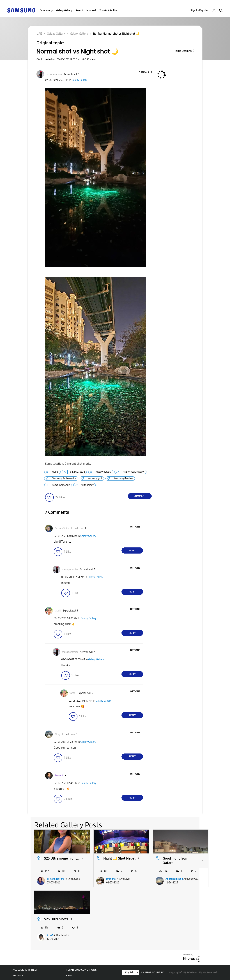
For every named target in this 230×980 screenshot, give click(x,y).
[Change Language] (130, 973)
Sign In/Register (200, 10)
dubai (55, 472)
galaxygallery (104, 472)
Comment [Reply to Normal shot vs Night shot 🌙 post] (140, 496)
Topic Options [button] (183, 51)
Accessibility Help (25, 970)
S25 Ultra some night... (62, 858)
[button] (145, 73)
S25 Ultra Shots (56, 919)
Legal (70, 976)
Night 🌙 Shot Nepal (119, 858)
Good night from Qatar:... (175, 861)
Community (46, 10)
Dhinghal (111, 879)
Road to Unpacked (86, 10)
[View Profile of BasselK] (59, 775)
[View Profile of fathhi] (58, 611)
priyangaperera (56, 879)
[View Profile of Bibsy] (57, 734)
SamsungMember (123, 478)
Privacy (18, 976)
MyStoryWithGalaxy (134, 472)
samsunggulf (95, 478)
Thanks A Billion (109, 10)
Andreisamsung (174, 879)
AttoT (50, 935)
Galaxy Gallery (64, 10)
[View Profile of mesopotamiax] (54, 74)
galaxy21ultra (77, 472)
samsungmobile (61, 485)
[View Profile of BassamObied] (62, 528)
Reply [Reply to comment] (132, 551)
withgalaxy (88, 485)
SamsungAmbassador (64, 478)
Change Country (152, 973)
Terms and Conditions (81, 970)
